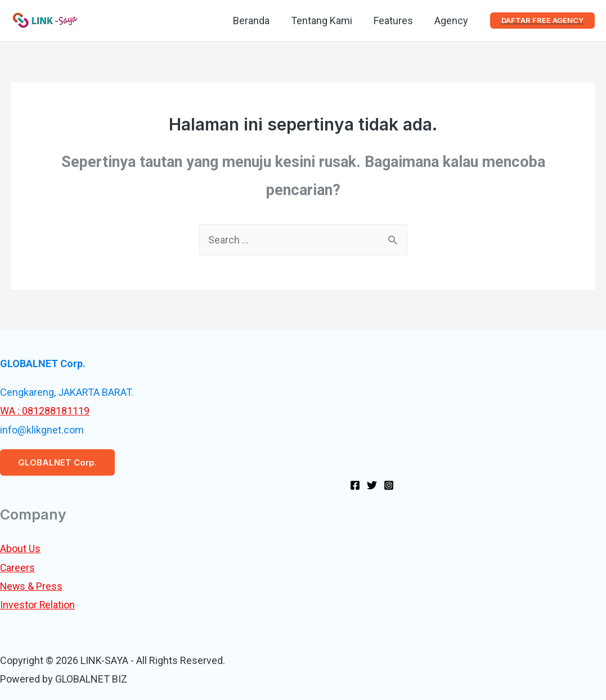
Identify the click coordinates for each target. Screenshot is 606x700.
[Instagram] (389, 485)
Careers (18, 568)
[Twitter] (372, 485)
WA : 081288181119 (45, 411)
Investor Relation (38, 605)
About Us (20, 548)
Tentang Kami (324, 21)
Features (395, 21)
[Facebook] (355, 485)
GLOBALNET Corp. (57, 462)
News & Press (32, 586)
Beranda (255, 21)
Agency (452, 21)
